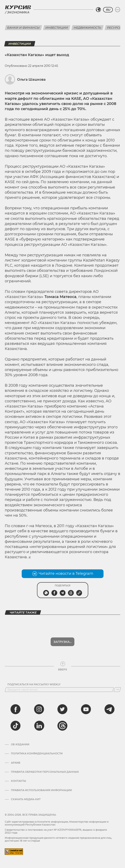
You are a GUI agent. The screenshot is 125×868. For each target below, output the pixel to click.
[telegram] (110, 709)
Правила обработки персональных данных (45, 772)
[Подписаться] (117, 690)
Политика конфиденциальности (37, 754)
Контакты (18, 781)
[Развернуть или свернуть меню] (118, 10)
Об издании (20, 744)
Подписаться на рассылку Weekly (34, 684)
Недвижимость (87, 28)
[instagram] (39, 709)
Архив (16, 763)
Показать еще (62, 642)
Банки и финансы (23, 28)
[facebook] (15, 709)
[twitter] (62, 709)
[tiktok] (15, 726)
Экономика (18, 12)
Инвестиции (57, 28)
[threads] (62, 726)
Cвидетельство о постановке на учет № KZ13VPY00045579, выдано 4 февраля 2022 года (56, 831)
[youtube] (86, 709)
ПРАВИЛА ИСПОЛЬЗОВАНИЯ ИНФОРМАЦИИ (41, 790)
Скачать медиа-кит (26, 799)
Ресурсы (115, 28)
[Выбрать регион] (98, 10)
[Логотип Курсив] (18, 7)
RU (108, 10)
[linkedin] (39, 726)
